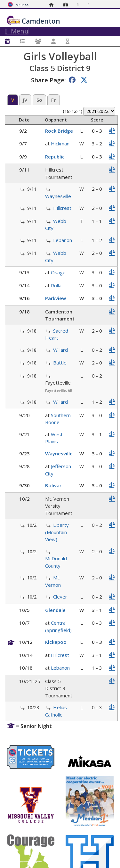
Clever (60, 597)
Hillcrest (62, 208)
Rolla (56, 285)
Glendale (55, 610)
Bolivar (53, 485)
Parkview (56, 298)
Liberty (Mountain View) (57, 532)
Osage (58, 272)
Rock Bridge (59, 131)
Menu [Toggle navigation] (17, 31)
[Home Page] (53, 5)
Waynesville (58, 196)
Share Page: (48, 80)
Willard (60, 350)
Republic (55, 157)
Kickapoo (56, 642)
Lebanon (63, 240)
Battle (60, 363)
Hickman (60, 143)
